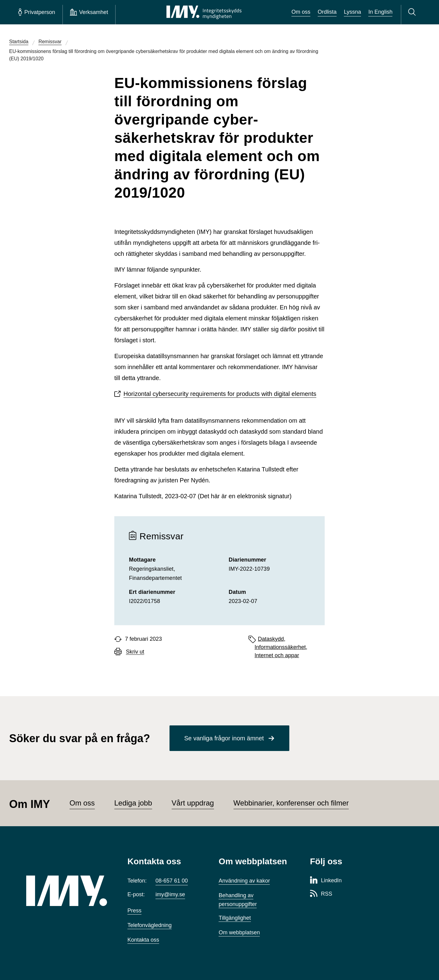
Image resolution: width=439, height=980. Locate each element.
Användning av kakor (244, 881)
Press (134, 911)
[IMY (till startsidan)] (68, 891)
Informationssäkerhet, (281, 647)
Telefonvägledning (150, 925)
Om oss (301, 12)
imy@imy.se (170, 894)
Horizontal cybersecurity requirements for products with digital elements (220, 394)
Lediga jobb (133, 803)
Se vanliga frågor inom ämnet (224, 738)
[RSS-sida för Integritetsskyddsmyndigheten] (321, 894)
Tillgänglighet (235, 918)
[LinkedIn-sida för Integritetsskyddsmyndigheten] (326, 881)
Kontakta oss (143, 940)
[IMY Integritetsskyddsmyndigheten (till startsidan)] (204, 12)
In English (380, 12)
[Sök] (413, 12)
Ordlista (327, 12)
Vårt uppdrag (193, 803)
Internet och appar (277, 655)
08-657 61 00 (172, 881)
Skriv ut (135, 652)
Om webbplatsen (239, 932)
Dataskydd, (272, 639)
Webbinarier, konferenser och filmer (291, 803)
